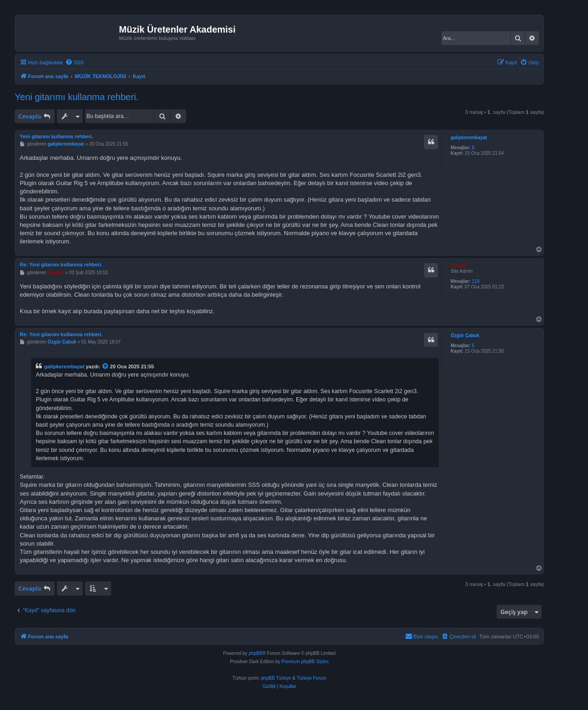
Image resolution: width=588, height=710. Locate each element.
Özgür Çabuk (465, 335)
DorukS (459, 266)
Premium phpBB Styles (305, 662)
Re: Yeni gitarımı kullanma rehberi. (61, 265)
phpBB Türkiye (276, 678)
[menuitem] (74, 62)
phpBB (255, 653)
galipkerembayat (469, 138)
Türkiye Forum (311, 678)
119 (476, 281)
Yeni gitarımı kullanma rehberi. (76, 97)
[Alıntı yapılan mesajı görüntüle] (106, 366)
